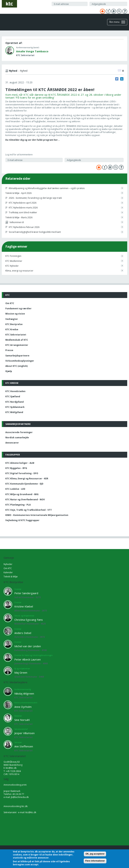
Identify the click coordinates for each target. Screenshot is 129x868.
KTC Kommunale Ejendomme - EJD (24, 484)
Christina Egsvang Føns (29, 620)
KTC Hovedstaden (15, 391)
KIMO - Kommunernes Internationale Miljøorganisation (37, 515)
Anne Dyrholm (23, 707)
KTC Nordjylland (15, 402)
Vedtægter (12, 319)
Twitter (117, 79)
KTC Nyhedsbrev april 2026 (23, 203)
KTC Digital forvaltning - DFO (22, 473)
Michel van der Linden (28, 646)
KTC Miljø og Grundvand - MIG (22, 494)
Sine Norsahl (22, 720)
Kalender (8, 572)
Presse (9, 350)
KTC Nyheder (12, 266)
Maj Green (21, 673)
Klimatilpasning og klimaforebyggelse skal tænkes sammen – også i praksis (47, 188)
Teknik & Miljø (11, 577)
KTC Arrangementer (17, 345)
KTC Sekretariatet (16, 335)
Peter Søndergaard (26, 593)
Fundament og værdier (18, 308)
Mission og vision (15, 314)
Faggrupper (13, 455)
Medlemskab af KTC (17, 340)
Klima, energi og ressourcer (19, 271)
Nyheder (8, 564)
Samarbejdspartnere (17, 356)
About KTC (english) (16, 366)
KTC (8, 295)
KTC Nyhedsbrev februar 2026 (24, 227)
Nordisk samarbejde (17, 437)
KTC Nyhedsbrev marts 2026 (23, 208)
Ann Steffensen (24, 746)
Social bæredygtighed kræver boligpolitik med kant (35, 232)
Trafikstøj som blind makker (23, 212)
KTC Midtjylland (14, 412)
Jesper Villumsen (24, 733)
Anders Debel (23, 633)
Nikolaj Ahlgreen (24, 693)
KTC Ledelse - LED (15, 489)
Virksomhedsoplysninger (20, 361)
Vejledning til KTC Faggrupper (22, 520)
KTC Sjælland (13, 396)
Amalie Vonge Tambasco (32, 51)
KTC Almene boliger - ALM (20, 463)
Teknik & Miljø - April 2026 (18, 193)
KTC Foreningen (13, 256)
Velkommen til (17, 222)
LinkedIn (122, 79)
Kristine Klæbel (24, 606)
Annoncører (12, 443)
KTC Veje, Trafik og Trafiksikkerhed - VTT (29, 510)
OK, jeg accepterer (95, 854)
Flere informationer (95, 861)
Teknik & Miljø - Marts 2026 (19, 217)
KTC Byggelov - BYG (16, 468)
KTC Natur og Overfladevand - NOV (25, 499)
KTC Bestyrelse (14, 324)
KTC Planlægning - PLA (18, 505)
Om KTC (10, 303)
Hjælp (9, 371)
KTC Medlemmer (14, 261)
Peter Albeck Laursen (28, 659)
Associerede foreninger (19, 432)
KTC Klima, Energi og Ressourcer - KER (27, 479)
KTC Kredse (12, 329)
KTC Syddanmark (15, 407)
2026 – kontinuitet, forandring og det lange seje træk (35, 198)
